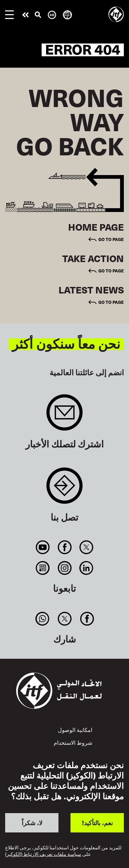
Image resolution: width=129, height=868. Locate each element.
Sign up (64, 416)
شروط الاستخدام (73, 742)
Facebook (64, 547)
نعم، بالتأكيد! (97, 823)
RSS (43, 568)
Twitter (86, 547)
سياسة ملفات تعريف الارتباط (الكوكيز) (43, 854)
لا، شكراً (32, 823)
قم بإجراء (25, 15)
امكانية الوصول (75, 730)
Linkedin (86, 568)
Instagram (64, 568)
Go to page (111, 239)
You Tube (43, 547)
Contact (64, 489)
